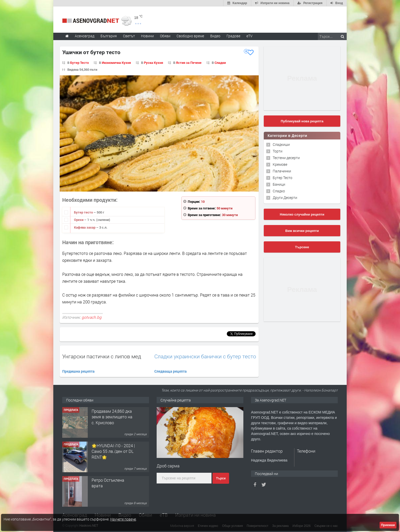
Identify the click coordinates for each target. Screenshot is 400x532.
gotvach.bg (92, 317)
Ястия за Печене (189, 63)
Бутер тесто (84, 212)
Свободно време (190, 36)
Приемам (388, 525)
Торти (278, 151)
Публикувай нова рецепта (302, 121)
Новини (147, 36)
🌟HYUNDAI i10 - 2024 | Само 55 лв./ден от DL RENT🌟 (113, 451)
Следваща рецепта (171, 371)
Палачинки (282, 171)
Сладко (279, 191)
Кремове (280, 164)
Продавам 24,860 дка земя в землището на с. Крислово (112, 417)
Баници (279, 184)
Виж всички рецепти (302, 231)
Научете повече (123, 519)
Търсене (302, 247)
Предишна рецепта (78, 371)
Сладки (220, 63)
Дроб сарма (168, 466)
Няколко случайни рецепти (302, 214)
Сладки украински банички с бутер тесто (205, 356)
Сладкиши (281, 144)
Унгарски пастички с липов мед (102, 356)
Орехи (79, 220)
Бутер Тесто (79, 63)
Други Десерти (285, 198)
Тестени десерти (286, 158)
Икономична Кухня (116, 63)
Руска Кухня (153, 63)
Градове (233, 36)
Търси (221, 478)
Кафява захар (85, 227)
